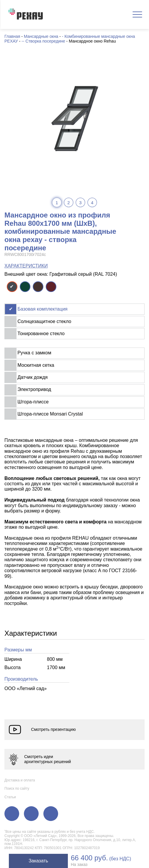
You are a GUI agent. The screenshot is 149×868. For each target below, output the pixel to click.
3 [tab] (80, 203)
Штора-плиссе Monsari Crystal (50, 414)
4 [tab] (92, 203)
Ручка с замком (34, 353)
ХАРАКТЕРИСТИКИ (26, 266)
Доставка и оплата (20, 780)
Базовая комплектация (42, 309)
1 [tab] (57, 203)
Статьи (10, 797)
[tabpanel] (74, 118)
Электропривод (34, 389)
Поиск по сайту (17, 788)
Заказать (38, 861)
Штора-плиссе (33, 402)
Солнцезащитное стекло (44, 321)
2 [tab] (68, 203)
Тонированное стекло (41, 334)
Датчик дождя (32, 377)
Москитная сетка (36, 365)
